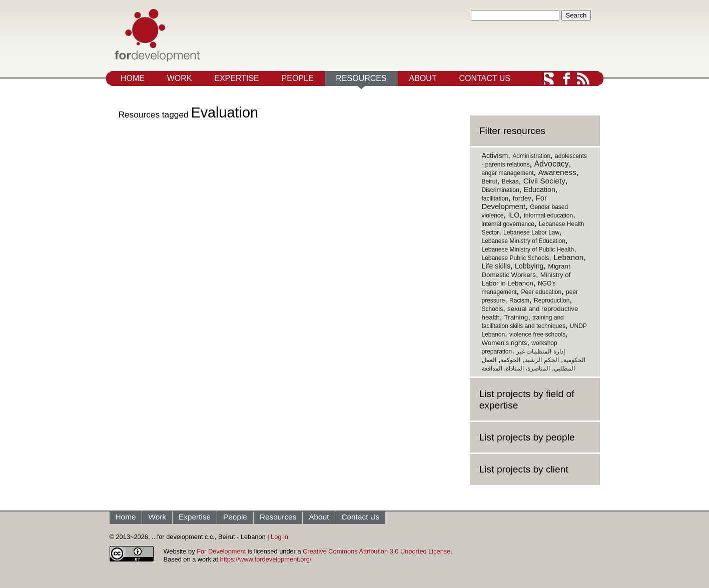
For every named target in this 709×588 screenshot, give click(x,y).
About (423, 78)
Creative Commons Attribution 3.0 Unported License (377, 551)
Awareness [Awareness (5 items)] (557, 172)
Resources (361, 78)
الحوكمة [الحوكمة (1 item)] (510, 360)
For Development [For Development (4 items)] (514, 202)
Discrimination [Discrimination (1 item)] (501, 190)
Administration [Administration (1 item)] (531, 156)
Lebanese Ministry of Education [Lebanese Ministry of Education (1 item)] (524, 241)
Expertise (237, 78)
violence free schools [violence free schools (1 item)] (537, 334)
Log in (279, 537)
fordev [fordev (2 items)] (522, 198)
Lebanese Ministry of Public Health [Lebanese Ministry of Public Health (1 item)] (528, 249)
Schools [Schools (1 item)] (493, 309)
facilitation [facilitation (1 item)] (495, 198)
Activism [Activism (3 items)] (495, 155)
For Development (221, 551)
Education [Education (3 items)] (540, 189)
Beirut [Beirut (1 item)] (490, 181)
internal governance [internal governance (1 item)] (508, 224)
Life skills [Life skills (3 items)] (496, 266)
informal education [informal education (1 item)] (548, 215)
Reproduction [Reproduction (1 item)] (552, 300)
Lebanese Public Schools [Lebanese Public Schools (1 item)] (516, 258)
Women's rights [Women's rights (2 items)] (505, 343)
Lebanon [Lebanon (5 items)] (568, 257)
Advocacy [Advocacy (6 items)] (551, 164)
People (298, 78)
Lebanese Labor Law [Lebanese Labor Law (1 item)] (531, 232)
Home (133, 78)
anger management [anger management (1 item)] (508, 173)
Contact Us (485, 78)
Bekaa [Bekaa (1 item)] (510, 181)
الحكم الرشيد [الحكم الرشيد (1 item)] (542, 360)
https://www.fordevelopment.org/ (266, 559)
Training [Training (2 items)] (516, 317)
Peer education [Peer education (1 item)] (541, 292)
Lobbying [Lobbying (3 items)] (529, 266)
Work (180, 78)
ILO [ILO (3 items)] (514, 215)
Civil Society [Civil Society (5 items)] (544, 181)
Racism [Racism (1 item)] (519, 300)
